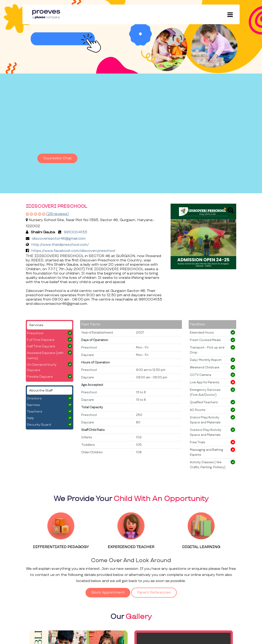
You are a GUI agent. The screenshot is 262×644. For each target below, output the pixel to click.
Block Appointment (108, 593)
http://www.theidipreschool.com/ (60, 245)
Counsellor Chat (57, 158)
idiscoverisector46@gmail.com (59, 239)
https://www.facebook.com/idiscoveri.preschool (73, 251)
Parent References (154, 593)
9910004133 (75, 232)
